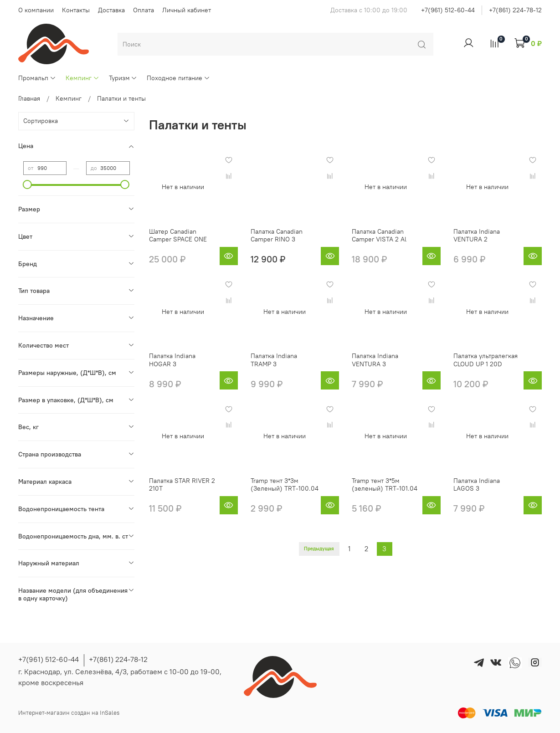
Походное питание (178, 78)
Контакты (76, 10)
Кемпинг (82, 78)
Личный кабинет (187, 10)
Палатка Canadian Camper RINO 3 (277, 236)
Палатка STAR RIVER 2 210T (182, 485)
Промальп (37, 78)
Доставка (111, 10)
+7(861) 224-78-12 (515, 10)
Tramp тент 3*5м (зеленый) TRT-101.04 (385, 485)
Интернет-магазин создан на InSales (69, 713)
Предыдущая (319, 549)
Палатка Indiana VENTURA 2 (477, 236)
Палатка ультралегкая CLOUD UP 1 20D (486, 360)
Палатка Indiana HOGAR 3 (172, 360)
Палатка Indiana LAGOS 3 (477, 485)
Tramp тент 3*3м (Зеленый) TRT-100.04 (285, 485)
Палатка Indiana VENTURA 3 (375, 360)
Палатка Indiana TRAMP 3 (274, 360)
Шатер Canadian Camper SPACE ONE (178, 236)
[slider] (28, 185)
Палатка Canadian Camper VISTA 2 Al (379, 236)
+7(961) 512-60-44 (448, 10)
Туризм (123, 78)
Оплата (144, 10)
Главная (29, 98)
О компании (36, 10)
